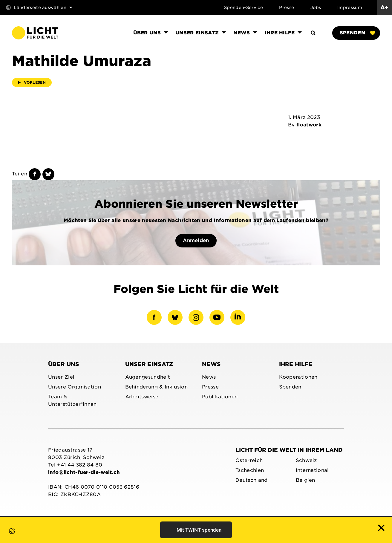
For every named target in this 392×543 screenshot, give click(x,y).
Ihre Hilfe (296, 364)
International (312, 470)
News (211, 364)
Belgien (306, 480)
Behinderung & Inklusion (156, 387)
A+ (385, 7)
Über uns (64, 364)
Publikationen (220, 397)
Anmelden (196, 240)
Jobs (316, 7)
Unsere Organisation (75, 387)
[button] (6, 537)
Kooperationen (298, 377)
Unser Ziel (61, 377)
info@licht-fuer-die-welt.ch (84, 472)
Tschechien (250, 470)
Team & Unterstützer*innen (72, 400)
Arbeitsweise (142, 397)
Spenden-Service (244, 7)
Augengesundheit (148, 377)
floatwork (309, 125)
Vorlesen (32, 82)
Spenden (357, 33)
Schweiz (306, 460)
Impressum (350, 7)
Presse (287, 7)
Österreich (249, 460)
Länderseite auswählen (39, 7)
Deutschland (252, 480)
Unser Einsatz (149, 364)
